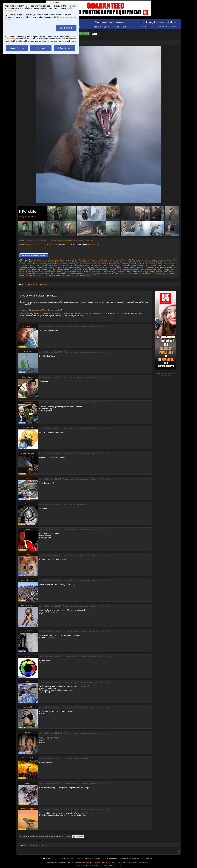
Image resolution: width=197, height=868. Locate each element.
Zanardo (75, 276)
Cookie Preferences (101, 863)
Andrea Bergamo (138, 260)
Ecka (131, 264)
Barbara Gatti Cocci (27, 631)
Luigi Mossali (42, 270)
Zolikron (82, 276)
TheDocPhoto (31, 276)
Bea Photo (29, 262)
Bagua (163, 260)
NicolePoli (30, 272)
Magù (60, 270)
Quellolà (159, 272)
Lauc (156, 268)
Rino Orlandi (54, 274)
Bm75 (36, 262)
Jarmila (125, 268)
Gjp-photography (88, 268)
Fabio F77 (38, 266)
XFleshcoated (66, 276)
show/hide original (105, 327)
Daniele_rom (95, 264)
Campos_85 (80, 262)
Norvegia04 (60, 272)
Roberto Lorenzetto (67, 274)
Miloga (166, 270)
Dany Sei (104, 264)
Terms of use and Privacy (83, 863)
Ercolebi (31, 266)
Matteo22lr (92, 270)
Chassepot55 (114, 262)
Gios (64, 268)
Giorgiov (58, 268)
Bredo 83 (61, 262)
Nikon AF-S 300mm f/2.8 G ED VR (42, 245)
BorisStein (43, 262)
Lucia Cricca (31, 270)
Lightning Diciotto (165, 268)
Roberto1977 (80, 274)
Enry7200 (23, 266)
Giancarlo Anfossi (155, 266)
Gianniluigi (23, 268)
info (169, 375)
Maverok (148, 270)
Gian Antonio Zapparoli (28, 809)
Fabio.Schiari (48, 266)
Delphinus (112, 264)
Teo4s (172, 274)
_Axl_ (88, 276)
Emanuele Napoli (155, 264)
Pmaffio (152, 272)
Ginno (45, 268)
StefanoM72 (156, 274)
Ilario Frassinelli (101, 268)
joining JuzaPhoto (40, 310)
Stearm (148, 274)
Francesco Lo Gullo (105, 266)
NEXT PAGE (41, 284)
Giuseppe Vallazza (73, 268)
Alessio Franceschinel (112, 260)
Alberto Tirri (74, 260)
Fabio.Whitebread (61, 266)
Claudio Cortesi (136, 262)
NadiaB (22, 272)
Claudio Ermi (161, 262)
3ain (36, 260)
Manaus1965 (68, 270)
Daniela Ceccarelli (69, 264)
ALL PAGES (29, 284)
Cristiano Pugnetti (54, 264)
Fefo (70, 266)
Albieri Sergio (84, 260)
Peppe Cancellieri (118, 272)
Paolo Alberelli (90, 272)
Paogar (73, 272)
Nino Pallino (39, 272)
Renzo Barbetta (25, 274)
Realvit (170, 272)
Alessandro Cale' (96, 260)
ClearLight (43, 264)
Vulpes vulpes (93, 245)
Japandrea (118, 268)
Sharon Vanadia (132, 274)
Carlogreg (89, 262)
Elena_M (137, 264)
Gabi (115, 266)
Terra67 (22, 276)
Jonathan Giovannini (65, 241)
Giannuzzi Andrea (35, 268)
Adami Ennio (43, 260)
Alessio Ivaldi (126, 260)
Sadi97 (110, 274)
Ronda (89, 274)
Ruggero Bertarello (99, 274)
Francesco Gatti (91, 266)
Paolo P (99, 272)
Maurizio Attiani (103, 270)
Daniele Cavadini (83, 264)
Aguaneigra (64, 260)
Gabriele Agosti (124, 266)
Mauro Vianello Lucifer (136, 270)
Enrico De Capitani (170, 264)
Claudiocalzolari (32, 264)
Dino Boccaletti (123, 264)
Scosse (117, 274)
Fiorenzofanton (78, 266)
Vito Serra (41, 276)
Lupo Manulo (52, 270)
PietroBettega (143, 272)
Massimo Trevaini (81, 270)
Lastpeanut (149, 268)
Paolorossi (107, 272)
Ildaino (110, 268)
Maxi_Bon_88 (158, 270)
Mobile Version (52, 863)
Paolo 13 (80, 272)
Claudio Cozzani (149, 262)
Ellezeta (145, 264)
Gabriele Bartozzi (137, 266)
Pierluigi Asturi (131, 272)
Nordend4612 (50, 272)
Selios (123, 274)
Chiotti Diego (124, 262)
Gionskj (51, 268)
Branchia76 (52, 262)
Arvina (158, 260)
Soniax (142, 274)
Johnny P (132, 268)
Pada (67, 272)
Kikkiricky (140, 268)
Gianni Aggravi (168, 266)
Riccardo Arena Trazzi (40, 274)
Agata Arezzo (54, 260)
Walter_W (50, 276)
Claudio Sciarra (28, 377)
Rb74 (165, 272)
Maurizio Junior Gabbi (118, 270)
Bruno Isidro (70, 262)
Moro (172, 270)
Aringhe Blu (150, 260)
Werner (57, 276)
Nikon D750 (24, 245)
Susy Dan (165, 274)
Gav (146, 266)
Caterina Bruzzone (101, 262)
